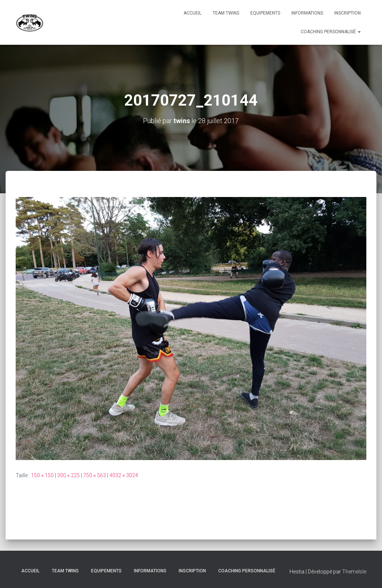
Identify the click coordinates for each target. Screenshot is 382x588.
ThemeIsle (354, 572)
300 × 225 (68, 475)
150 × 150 (42, 475)
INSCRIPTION (347, 13)
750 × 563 (95, 475)
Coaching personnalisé (331, 32)
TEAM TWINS (226, 13)
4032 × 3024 (124, 475)
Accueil (192, 13)
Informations (307, 13)
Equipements (265, 13)
